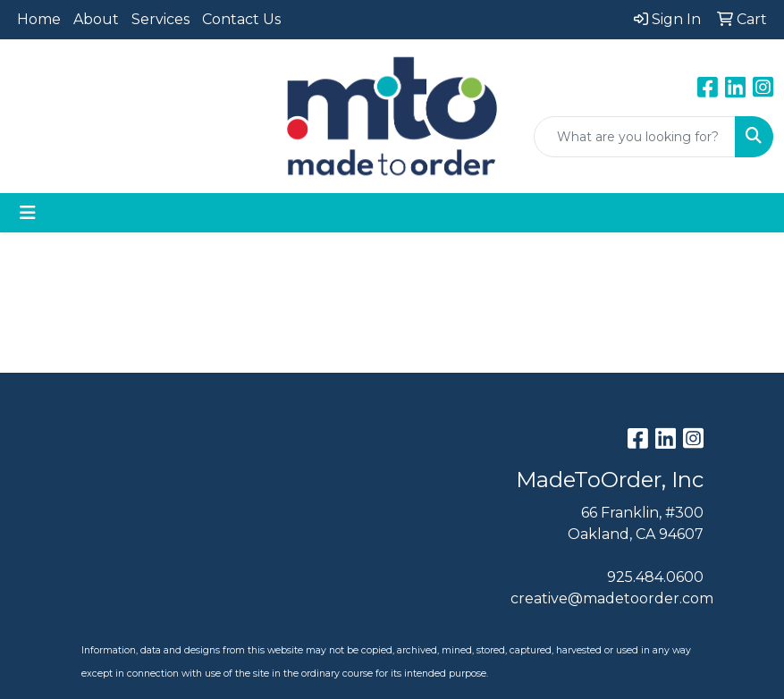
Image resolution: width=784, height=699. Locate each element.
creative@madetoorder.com (612, 598)
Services (160, 19)
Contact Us (241, 19)
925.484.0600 (655, 577)
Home (39, 19)
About (96, 19)
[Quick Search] (635, 137)
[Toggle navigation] (28, 213)
